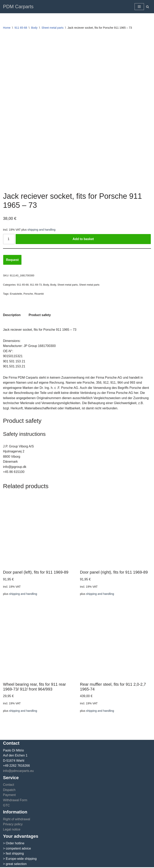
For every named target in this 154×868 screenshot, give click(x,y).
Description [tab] (12, 315)
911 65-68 (21, 28)
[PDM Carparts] (18, 7)
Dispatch (9, 791)
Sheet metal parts (53, 28)
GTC (6, 806)
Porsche (28, 294)
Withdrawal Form (15, 801)
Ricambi (39, 294)
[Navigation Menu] (139, 7)
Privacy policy (13, 825)
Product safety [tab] (40, 315)
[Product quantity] (9, 239)
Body (34, 28)
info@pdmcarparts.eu (18, 772)
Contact (9, 785)
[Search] (147, 7)
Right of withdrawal (17, 820)
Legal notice (12, 830)
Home (7, 28)
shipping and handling (42, 230)
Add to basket (83, 239)
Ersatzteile (16, 294)
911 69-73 (36, 285)
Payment (9, 796)
